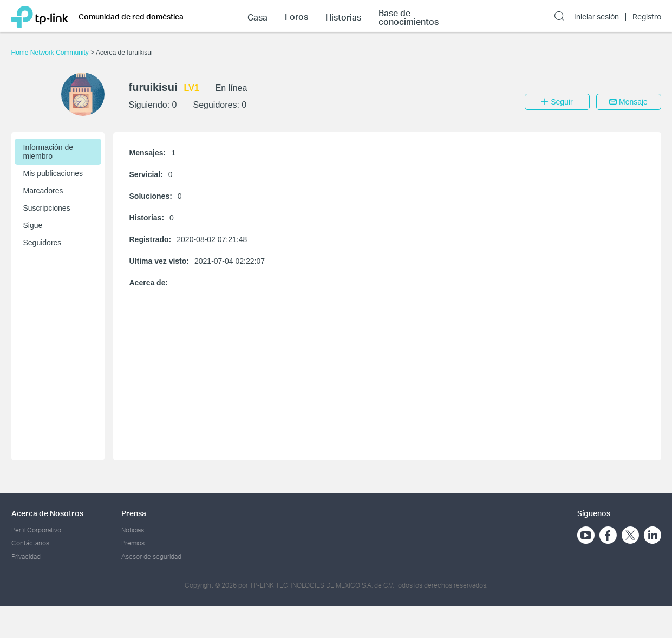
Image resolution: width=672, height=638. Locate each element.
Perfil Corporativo (36, 530)
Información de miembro (48, 152)
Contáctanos (30, 543)
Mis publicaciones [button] (53, 173)
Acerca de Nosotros (47, 513)
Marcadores (43, 191)
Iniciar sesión (596, 17)
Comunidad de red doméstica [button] (131, 17)
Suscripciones (47, 208)
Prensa (134, 513)
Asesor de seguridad (151, 556)
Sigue (33, 225)
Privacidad (26, 556)
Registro (647, 17)
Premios (133, 543)
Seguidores (43, 243)
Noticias (133, 530)
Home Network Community (51, 53)
